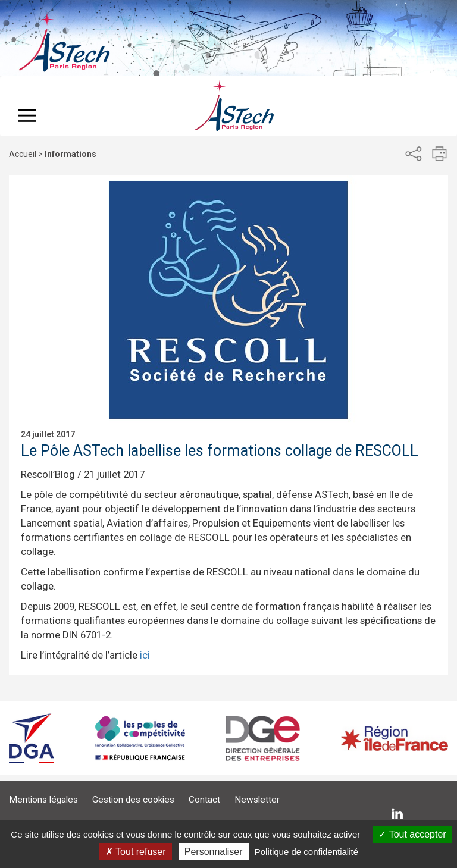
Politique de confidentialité (306, 852)
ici (145, 655)
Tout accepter (412, 834)
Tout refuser (136, 852)
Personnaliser (214, 852)
